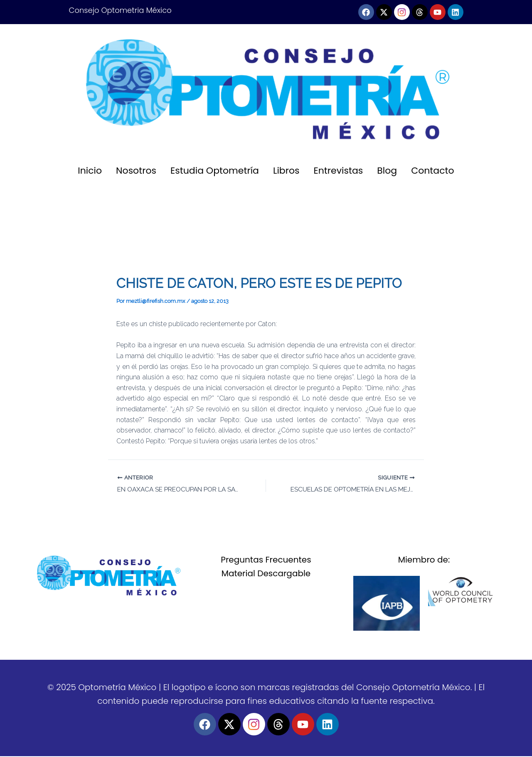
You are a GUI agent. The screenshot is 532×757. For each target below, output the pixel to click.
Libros (286, 171)
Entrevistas (339, 171)
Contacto (432, 171)
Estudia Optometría (215, 171)
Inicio (90, 171)
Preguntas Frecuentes (266, 560)
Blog (387, 171)
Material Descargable (266, 574)
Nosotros (136, 171)
